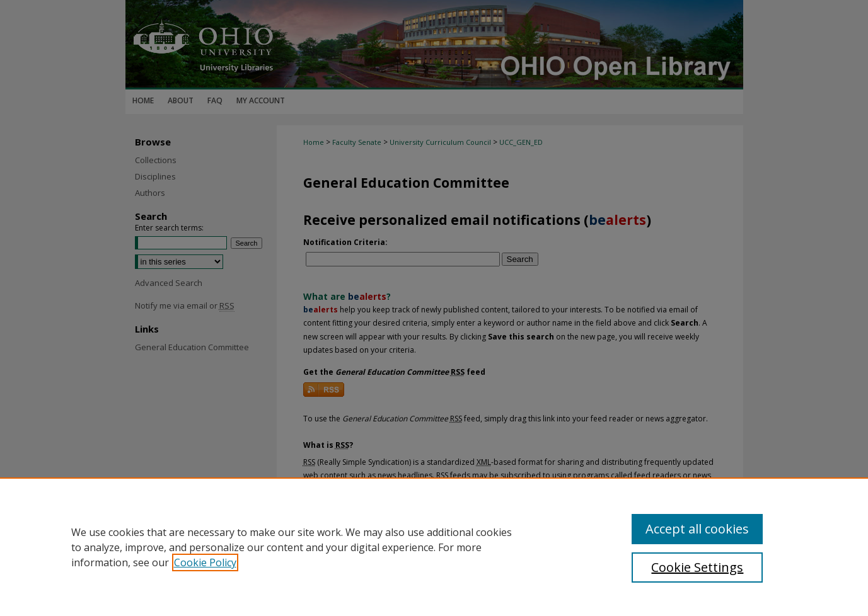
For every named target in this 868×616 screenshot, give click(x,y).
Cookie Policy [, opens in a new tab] (205, 562)
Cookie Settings (697, 567)
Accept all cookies (697, 529)
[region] (434, 547)
